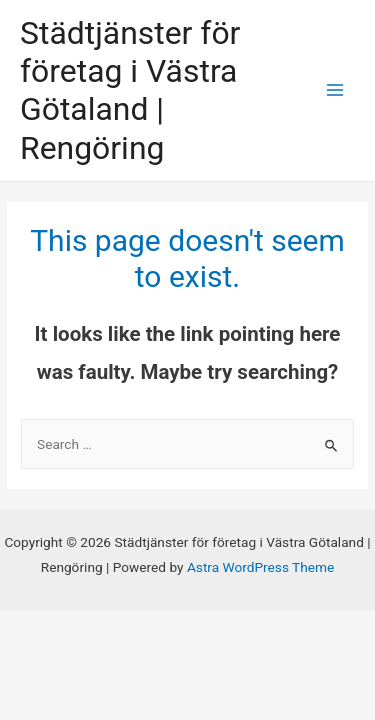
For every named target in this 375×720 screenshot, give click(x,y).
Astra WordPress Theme (260, 567)
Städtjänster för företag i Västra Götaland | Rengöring (130, 90)
